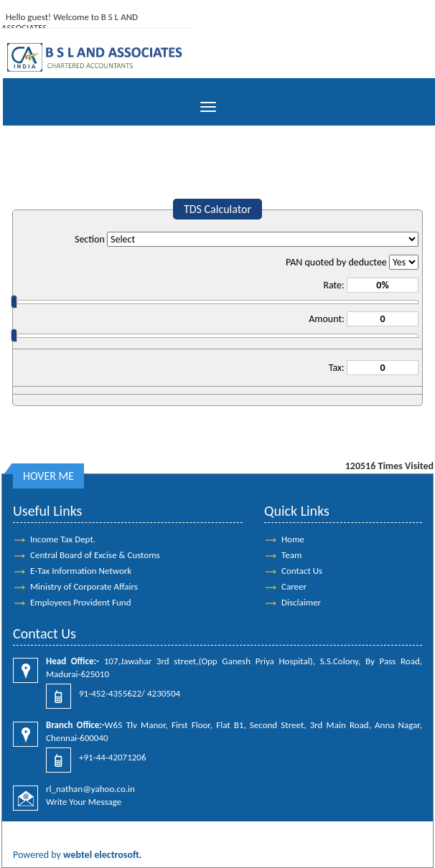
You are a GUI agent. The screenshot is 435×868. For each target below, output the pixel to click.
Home (293, 539)
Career (294, 586)
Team (291, 555)
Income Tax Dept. (63, 539)
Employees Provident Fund (80, 602)
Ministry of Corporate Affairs (84, 586)
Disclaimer (301, 602)
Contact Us (302, 571)
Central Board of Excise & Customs (95, 555)
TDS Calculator (217, 209)
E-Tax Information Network (81, 571)
